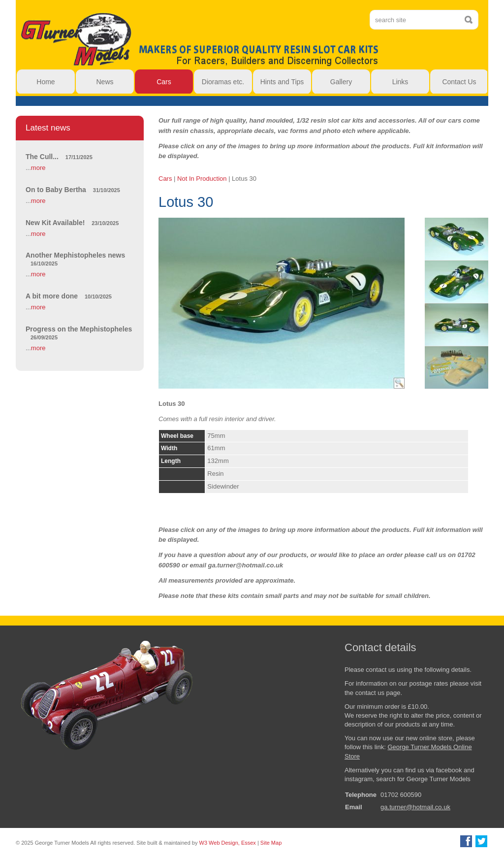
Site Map (271, 843)
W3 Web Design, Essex (228, 843)
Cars (165, 179)
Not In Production (202, 179)
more (38, 168)
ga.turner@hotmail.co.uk (415, 807)
